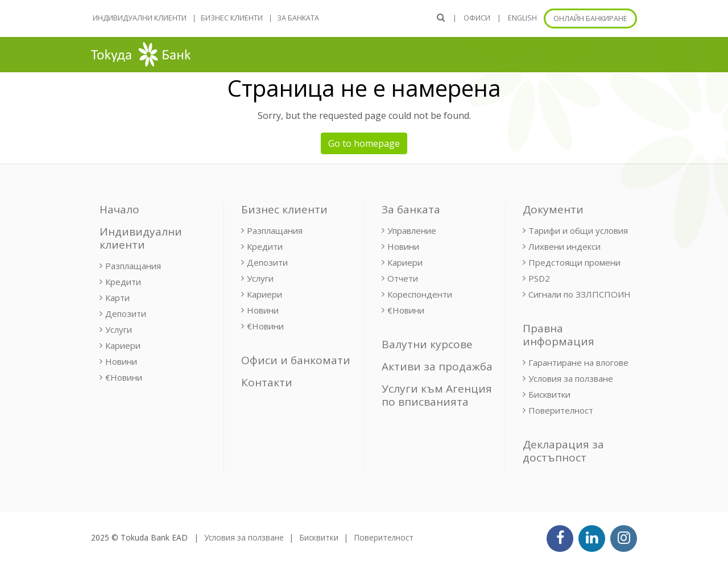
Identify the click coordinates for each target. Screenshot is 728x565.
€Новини (124, 377)
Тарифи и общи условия (578, 230)
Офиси (477, 18)
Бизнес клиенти (232, 18)
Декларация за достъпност (563, 451)
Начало (119, 209)
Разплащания (133, 266)
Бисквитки (549, 394)
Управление (412, 230)
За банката (298, 18)
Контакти (267, 382)
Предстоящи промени (574, 262)
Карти (117, 298)
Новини (121, 361)
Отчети (403, 278)
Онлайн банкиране (590, 18)
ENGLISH (522, 18)
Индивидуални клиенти (140, 18)
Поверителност (561, 410)
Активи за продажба (437, 366)
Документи (553, 209)
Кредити (123, 282)
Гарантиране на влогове (578, 362)
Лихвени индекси (564, 246)
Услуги (119, 329)
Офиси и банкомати (296, 360)
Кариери (123, 345)
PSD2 (539, 278)
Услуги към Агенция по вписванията (437, 395)
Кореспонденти (420, 294)
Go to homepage (364, 143)
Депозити (126, 314)
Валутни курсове (427, 344)
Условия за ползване (571, 378)
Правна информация (559, 335)
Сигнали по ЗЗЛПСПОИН (580, 294)
